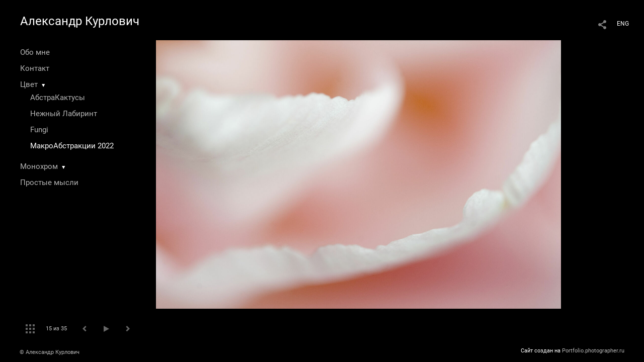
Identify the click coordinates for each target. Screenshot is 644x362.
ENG (623, 24)
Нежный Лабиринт (64, 114)
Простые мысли (49, 183)
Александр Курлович (80, 21)
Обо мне (35, 52)
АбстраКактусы (58, 98)
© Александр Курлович (50, 352)
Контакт (35, 68)
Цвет (29, 84)
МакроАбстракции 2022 (72, 146)
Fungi (39, 130)
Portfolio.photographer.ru (593, 351)
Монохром (39, 166)
